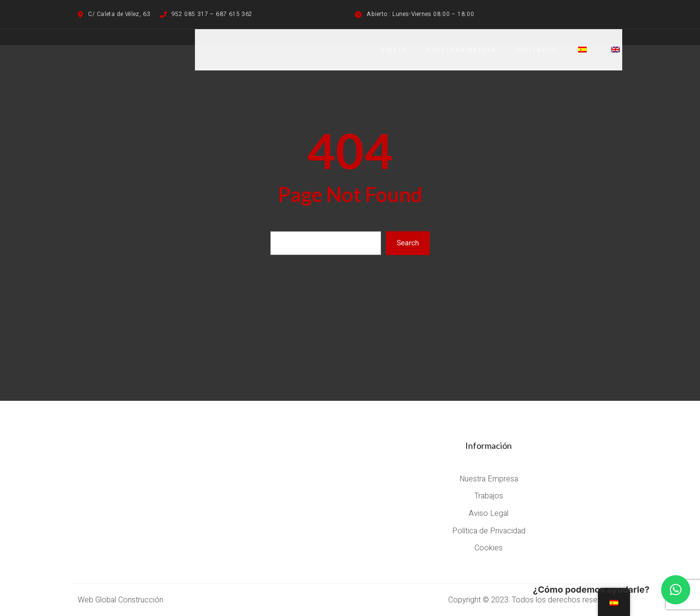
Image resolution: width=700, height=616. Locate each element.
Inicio (394, 50)
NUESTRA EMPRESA (461, 50)
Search (408, 243)
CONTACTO (536, 50)
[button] (676, 590)
